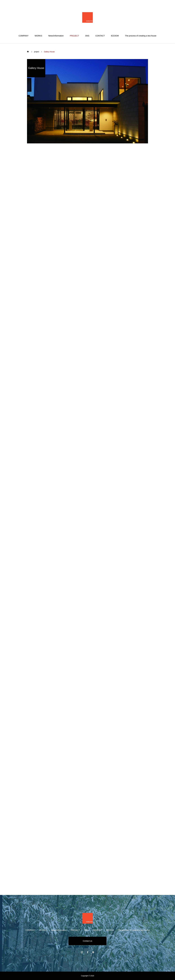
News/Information (56, 36)
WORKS (38, 36)
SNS (87, 36)
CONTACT (100, 36)
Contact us (88, 941)
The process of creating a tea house (141, 36)
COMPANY (24, 36)
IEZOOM (115, 36)
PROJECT (74, 36)
